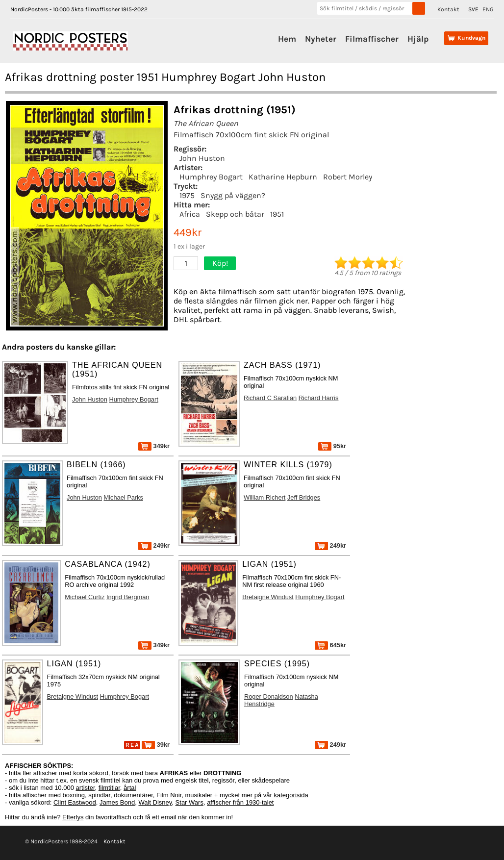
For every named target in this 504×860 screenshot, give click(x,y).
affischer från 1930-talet (240, 802)
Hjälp (418, 39)
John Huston (202, 158)
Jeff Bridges (304, 497)
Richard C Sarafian (270, 398)
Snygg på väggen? (233, 195)
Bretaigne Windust (268, 597)
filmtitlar (109, 788)
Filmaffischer (372, 39)
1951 (277, 214)
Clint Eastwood (75, 802)
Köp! (220, 263)
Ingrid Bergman (128, 597)
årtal (130, 788)
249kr (154, 545)
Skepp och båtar (235, 214)
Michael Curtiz (85, 597)
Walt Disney (155, 802)
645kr (330, 645)
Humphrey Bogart (211, 177)
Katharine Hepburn (283, 177)
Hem (287, 39)
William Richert (265, 497)
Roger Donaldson (269, 696)
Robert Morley (348, 177)
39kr (156, 745)
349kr (154, 446)
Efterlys (73, 817)
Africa (190, 214)
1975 (187, 195)
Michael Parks (124, 497)
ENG (488, 9)
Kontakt (448, 9)
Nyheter (321, 39)
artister (86, 788)
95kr (332, 446)
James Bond (117, 802)
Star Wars (189, 802)
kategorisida (291, 795)
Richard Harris (319, 398)
